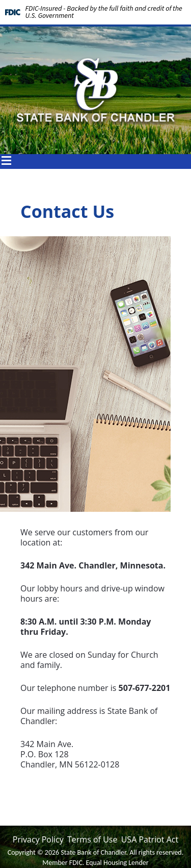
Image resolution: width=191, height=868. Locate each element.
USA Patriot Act (150, 839)
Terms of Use (92, 839)
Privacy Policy (38, 839)
